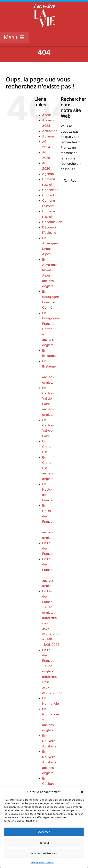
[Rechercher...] (71, 180)
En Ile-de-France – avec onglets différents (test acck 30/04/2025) (52, 671)
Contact (48, 195)
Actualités (49, 131)
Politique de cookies (42, 862)
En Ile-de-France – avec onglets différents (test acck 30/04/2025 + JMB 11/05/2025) (51, 618)
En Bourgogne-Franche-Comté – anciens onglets (51, 329)
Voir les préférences (44, 853)
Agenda (48, 174)
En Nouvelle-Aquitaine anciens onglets (49, 762)
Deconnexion (52, 222)
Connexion (50, 190)
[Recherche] (66, 180)
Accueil (48, 115)
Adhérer (48, 136)
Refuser (44, 843)
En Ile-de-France (47, 548)
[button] (82, 792)
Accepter (44, 832)
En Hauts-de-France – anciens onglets (48, 521)
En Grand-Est (47, 447)
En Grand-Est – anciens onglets (48, 468)
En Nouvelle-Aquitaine (49, 741)
